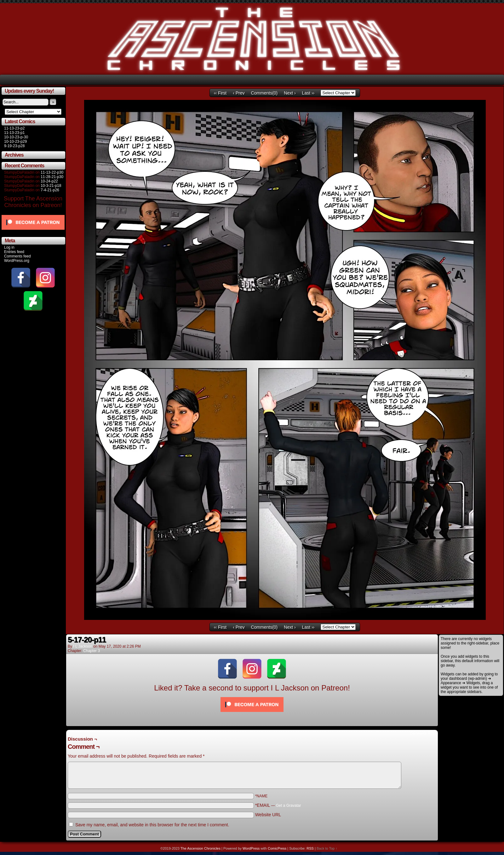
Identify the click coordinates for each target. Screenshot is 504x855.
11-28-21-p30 (52, 177)
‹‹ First (220, 93)
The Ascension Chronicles (200, 848)
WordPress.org (17, 261)
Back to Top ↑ (327, 848)
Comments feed (17, 256)
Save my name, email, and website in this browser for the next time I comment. (152, 825)
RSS (310, 848)
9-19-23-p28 (14, 146)
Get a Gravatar (288, 806)
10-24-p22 (49, 181)
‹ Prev (239, 93)
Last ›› (308, 93)
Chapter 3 (92, 651)
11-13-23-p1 (14, 133)
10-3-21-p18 (51, 186)
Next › (290, 93)
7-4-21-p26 (50, 190)
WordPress (251, 848)
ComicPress (277, 848)
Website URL (268, 815)
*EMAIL (278, 805)
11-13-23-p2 (14, 128)
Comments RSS (422, 733)
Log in (9, 247)
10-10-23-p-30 (16, 137)
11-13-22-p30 (52, 172)
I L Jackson (83, 646)
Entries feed (14, 252)
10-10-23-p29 (15, 142)
